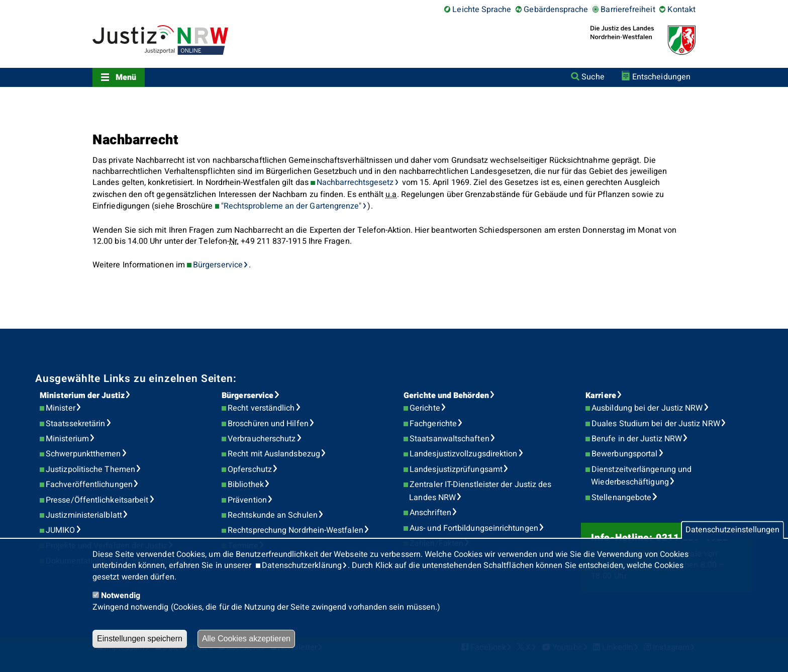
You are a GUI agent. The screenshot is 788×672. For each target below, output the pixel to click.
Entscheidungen (661, 77)
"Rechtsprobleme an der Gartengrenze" (291, 206)
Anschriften (430, 513)
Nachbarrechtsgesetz (355, 182)
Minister (61, 408)
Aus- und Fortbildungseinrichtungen (474, 528)
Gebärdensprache (556, 10)
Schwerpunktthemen (83, 454)
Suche (593, 77)
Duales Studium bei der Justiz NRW (656, 424)
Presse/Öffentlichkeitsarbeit (97, 500)
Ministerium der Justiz (82, 396)
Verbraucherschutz (262, 439)
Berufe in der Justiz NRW (637, 439)
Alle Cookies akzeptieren (246, 639)
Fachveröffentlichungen (89, 485)
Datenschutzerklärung (302, 565)
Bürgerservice (218, 265)
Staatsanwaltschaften (450, 439)
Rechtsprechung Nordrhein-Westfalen (295, 530)
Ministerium (67, 439)
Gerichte (425, 408)
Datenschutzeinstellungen (732, 530)
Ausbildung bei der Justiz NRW (647, 408)
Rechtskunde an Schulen (273, 515)
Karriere (601, 396)
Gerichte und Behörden (446, 396)
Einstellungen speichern (140, 639)
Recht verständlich (261, 408)
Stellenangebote (621, 498)
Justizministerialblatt (84, 515)
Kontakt (681, 10)
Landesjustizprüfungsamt (456, 469)
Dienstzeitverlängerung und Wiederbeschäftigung (641, 476)
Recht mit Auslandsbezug (274, 454)
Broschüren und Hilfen (268, 424)
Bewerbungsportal (624, 454)
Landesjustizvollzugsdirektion (463, 454)
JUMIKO (60, 530)
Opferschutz (250, 469)
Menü (126, 77)
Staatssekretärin (75, 424)
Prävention (247, 500)
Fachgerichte (433, 424)
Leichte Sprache (482, 10)
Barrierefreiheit (628, 10)
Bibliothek (246, 485)
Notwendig (121, 596)
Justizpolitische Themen (90, 469)
